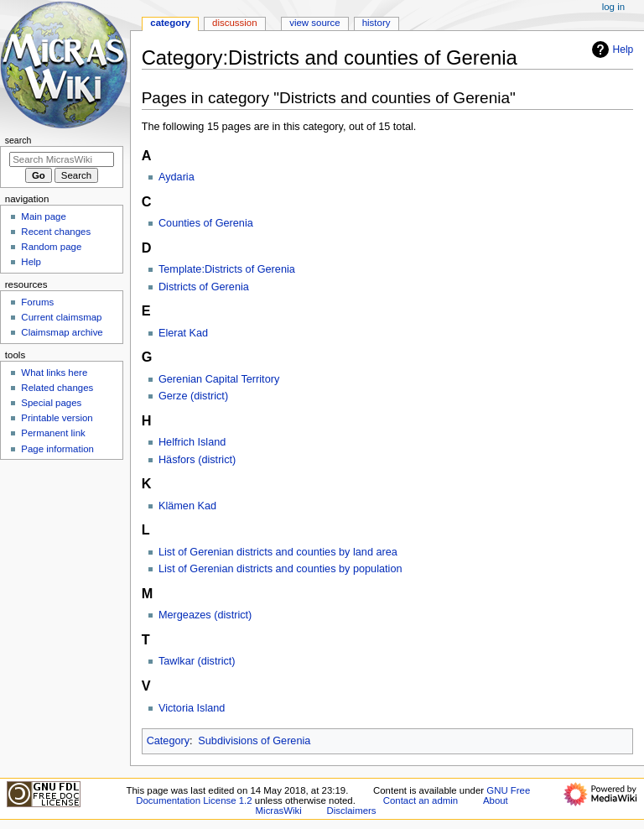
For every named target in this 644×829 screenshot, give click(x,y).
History (377, 23)
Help (611, 50)
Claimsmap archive (62, 332)
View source (314, 23)
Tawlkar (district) (197, 661)
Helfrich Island (192, 442)
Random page (51, 247)
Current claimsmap (61, 317)
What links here (54, 373)
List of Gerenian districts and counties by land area (278, 552)
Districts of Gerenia (204, 287)
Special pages (51, 403)
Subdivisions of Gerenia (254, 741)
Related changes (57, 388)
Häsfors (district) (197, 460)
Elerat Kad (183, 333)
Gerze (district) (193, 396)
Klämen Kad (187, 506)
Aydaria (177, 177)
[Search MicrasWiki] (62, 159)
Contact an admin (421, 800)
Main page (44, 216)
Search (18, 140)
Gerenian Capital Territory (219, 379)
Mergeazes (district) (205, 615)
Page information (57, 449)
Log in (613, 7)
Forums (37, 302)
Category (168, 741)
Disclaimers (352, 811)
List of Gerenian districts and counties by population (280, 569)
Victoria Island (192, 708)
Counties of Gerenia (206, 223)
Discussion (234, 23)
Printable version (57, 418)
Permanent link (53, 433)
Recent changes (56, 232)
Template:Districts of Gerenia (227, 269)
